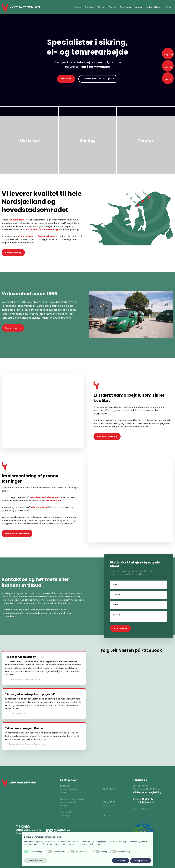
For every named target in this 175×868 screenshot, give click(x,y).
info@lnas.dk (147, 802)
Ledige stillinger (154, 7)
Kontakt (169, 7)
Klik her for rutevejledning (147, 792)
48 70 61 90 (147, 799)
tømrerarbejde (46, 236)
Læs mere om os (13, 328)
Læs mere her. (54, 501)
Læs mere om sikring (107, 437)
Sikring (101, 7)
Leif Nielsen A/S (18, 220)
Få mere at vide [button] (35, 860)
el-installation (26, 236)
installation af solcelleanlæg (42, 230)
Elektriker (89, 7)
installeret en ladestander (44, 497)
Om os (138, 7)
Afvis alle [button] (121, 860)
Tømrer (112, 7)
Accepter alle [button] (141, 860)
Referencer (126, 7)
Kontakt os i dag (13, 253)
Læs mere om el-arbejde (17, 534)
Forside (77, 7)
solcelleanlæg (39, 507)
